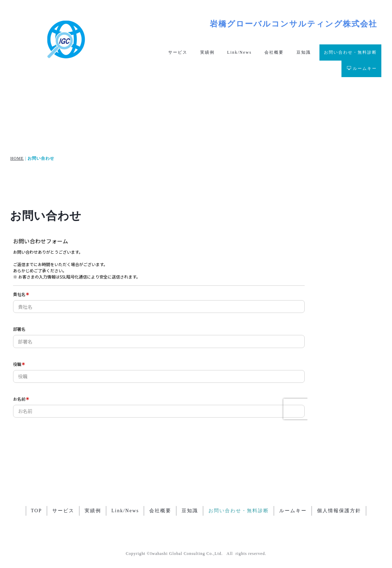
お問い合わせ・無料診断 (350, 52)
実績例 (207, 52)
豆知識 (304, 52)
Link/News (239, 52)
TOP (36, 511)
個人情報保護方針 (339, 511)
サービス (178, 52)
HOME (17, 158)
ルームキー (362, 69)
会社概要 (274, 52)
